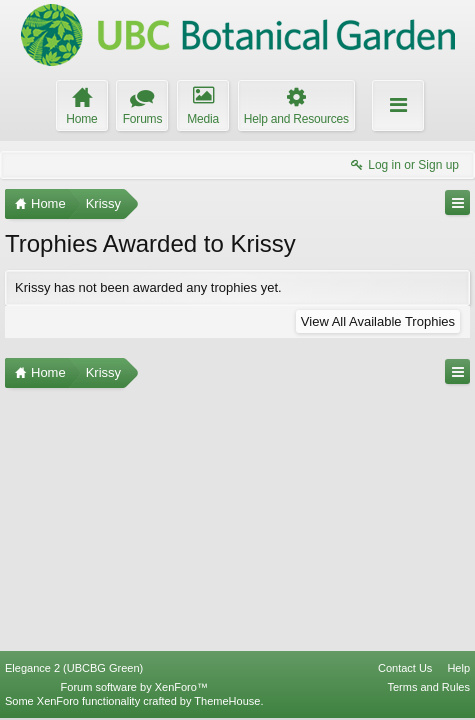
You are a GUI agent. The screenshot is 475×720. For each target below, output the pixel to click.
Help (458, 668)
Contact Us (405, 668)
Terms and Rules (428, 687)
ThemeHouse (227, 701)
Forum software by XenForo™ (134, 687)
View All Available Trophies (378, 321)
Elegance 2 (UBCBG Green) (74, 668)
